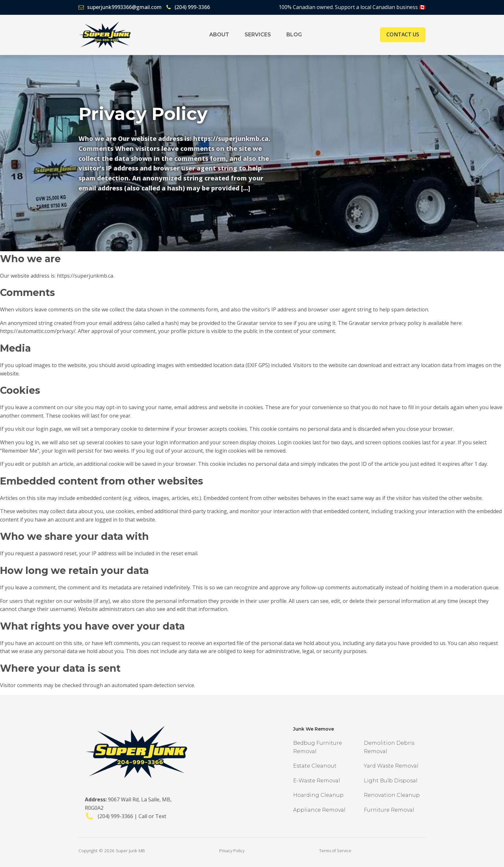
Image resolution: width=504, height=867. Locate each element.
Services (258, 35)
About (219, 35)
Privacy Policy (232, 851)
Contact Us (403, 34)
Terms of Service (335, 851)
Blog (294, 35)
